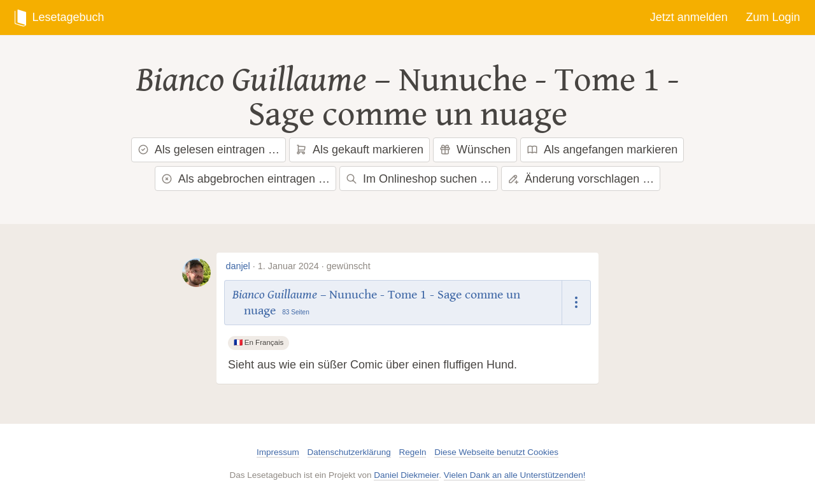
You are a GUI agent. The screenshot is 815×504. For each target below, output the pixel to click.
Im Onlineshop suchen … (419, 179)
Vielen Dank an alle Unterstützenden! (515, 475)
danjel (237, 266)
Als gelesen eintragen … (209, 150)
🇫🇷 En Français (259, 342)
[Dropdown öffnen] (577, 303)
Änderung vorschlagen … (581, 179)
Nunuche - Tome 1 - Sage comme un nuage (464, 97)
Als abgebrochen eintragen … (245, 179)
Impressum (278, 452)
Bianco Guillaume (252, 80)
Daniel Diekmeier (406, 475)
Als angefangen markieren (602, 150)
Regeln (413, 452)
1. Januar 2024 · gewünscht (314, 266)
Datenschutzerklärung (349, 452)
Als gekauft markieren (359, 150)
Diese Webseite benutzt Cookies (496, 452)
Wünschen (475, 150)
